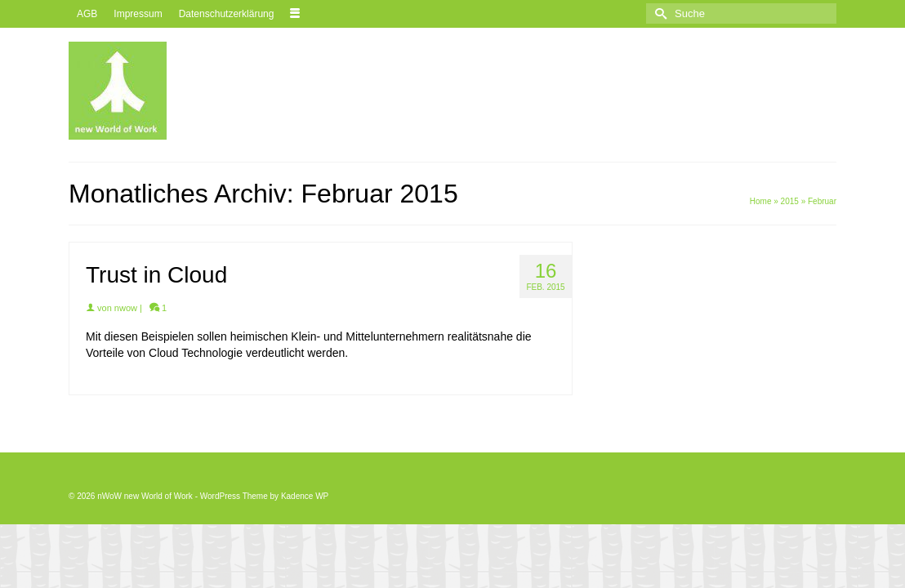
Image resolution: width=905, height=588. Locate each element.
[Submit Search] (658, 13)
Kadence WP (305, 496)
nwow (126, 308)
